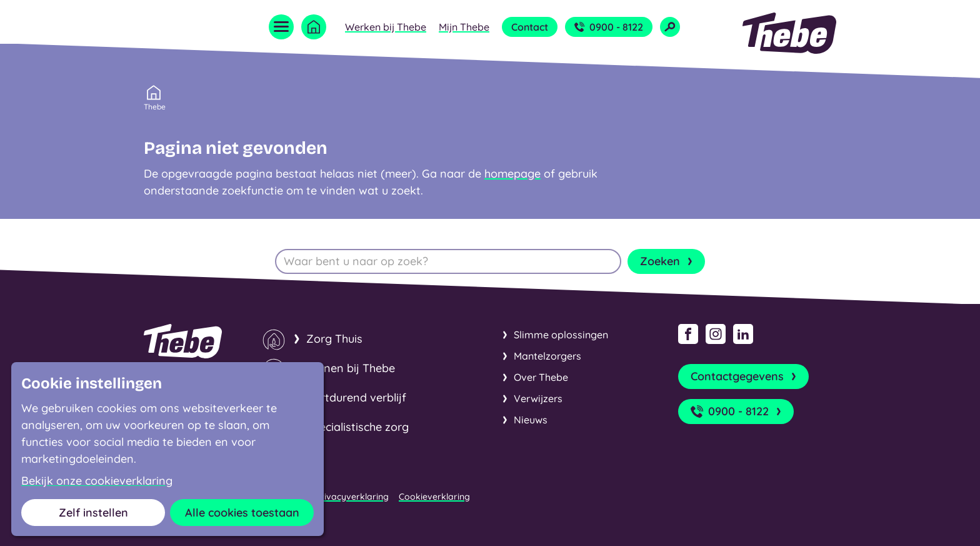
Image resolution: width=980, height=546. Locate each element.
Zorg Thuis (334, 339)
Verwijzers (538, 398)
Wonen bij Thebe (351, 368)
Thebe (155, 106)
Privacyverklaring (352, 497)
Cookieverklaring (434, 497)
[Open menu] (281, 27)
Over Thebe (541, 377)
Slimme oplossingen (561, 335)
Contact (530, 27)
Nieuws (531, 420)
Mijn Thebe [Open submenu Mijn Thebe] (464, 27)
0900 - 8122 (609, 27)
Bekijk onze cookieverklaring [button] (97, 481)
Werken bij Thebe (386, 27)
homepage (512, 174)
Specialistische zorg (357, 427)
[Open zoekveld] (670, 27)
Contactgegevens (745, 377)
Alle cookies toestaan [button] (242, 513)
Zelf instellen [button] (93, 513)
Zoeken (667, 261)
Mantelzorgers (547, 356)
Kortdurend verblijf (356, 397)
